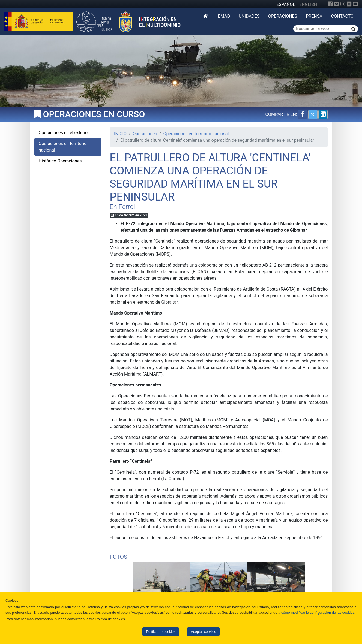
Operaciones (283, 16)
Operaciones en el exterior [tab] (64, 133)
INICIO (120, 134)
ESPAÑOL (286, 4)
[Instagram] (343, 4)
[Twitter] (337, 4)
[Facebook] (330, 4)
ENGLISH (308, 4)
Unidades (249, 16)
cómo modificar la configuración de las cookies (318, 613)
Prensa (314, 16)
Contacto (342, 16)
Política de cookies (161, 632)
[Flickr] (349, 4)
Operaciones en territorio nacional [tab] (63, 147)
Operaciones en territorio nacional (196, 134)
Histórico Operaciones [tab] (60, 161)
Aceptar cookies (203, 632)
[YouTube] (355, 4)
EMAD (224, 16)
